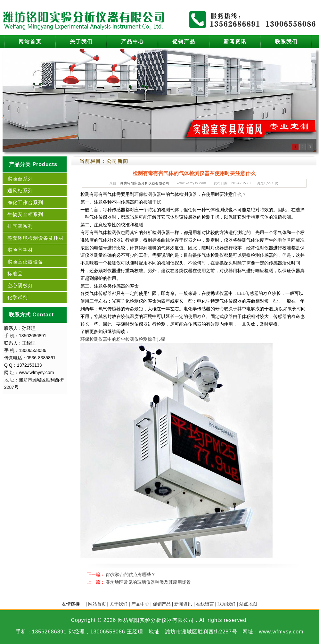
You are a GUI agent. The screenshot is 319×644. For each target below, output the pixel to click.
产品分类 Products (33, 164)
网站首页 (30, 42)
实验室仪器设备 (25, 262)
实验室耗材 (20, 250)
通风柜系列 (20, 191)
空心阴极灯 (20, 285)
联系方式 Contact (31, 315)
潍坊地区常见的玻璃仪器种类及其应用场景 (148, 582)
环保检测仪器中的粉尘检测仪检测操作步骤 (123, 339)
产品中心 (133, 42)
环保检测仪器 (148, 194)
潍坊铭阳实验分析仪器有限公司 (145, 183)
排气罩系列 (20, 226)
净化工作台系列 (25, 202)
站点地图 (248, 604)
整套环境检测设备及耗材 (36, 238)
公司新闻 (118, 161)
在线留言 (205, 604)
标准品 (15, 274)
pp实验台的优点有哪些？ (131, 574)
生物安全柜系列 (25, 214)
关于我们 (81, 42)
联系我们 (286, 42)
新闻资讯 (235, 42)
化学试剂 (18, 297)
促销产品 (184, 42)
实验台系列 (20, 179)
